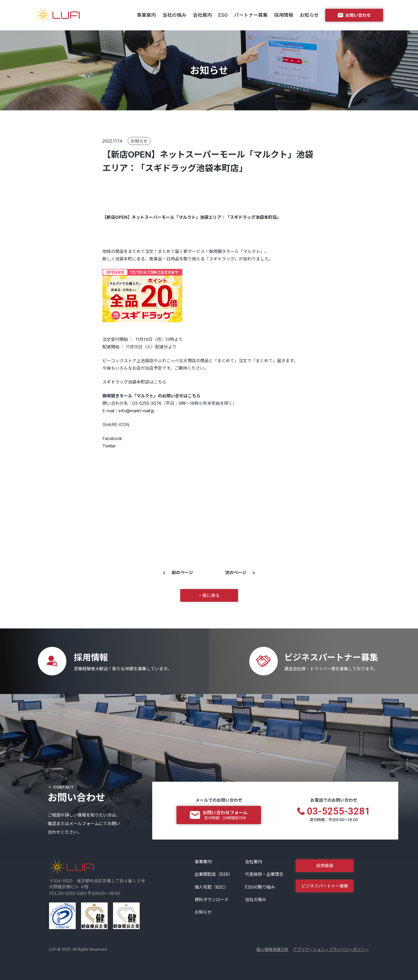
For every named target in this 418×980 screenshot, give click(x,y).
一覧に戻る (209, 595)
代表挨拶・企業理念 (264, 874)
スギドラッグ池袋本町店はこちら (134, 382)
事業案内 (146, 15)
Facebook (112, 438)
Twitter (109, 446)
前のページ (182, 572)
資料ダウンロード (212, 900)
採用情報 (284, 15)
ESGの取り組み (260, 887)
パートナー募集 (251, 15)
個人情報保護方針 (272, 949)
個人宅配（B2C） (212, 887)
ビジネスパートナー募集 (325, 886)
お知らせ (309, 15)
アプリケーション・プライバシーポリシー (331, 949)
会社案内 (202, 15)
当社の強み (174, 15)
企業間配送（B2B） (214, 874)
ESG (223, 15)
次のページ (236, 572)
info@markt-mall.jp (136, 411)
